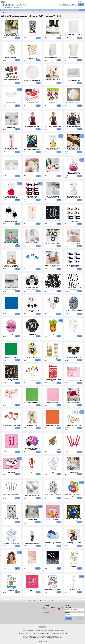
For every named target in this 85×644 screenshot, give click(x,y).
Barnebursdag (26, 10)
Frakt (23, 631)
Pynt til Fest (52, 10)
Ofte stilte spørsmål (59, 631)
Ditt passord (67, 613)
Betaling (42, 601)
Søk (81, 4)
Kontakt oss (53, 601)
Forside (4, 10)
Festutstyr (72, 10)
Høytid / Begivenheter (12, 10)
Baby (20, 10)
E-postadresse (68, 608)
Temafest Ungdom (35, 10)
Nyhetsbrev (51, 631)
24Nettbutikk (45, 641)
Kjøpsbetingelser (30, 631)
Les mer (47, 639)
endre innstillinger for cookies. (56, 639)
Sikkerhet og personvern (41, 631)
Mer (77, 10)
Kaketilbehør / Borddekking (62, 10)
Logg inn (47, 601)
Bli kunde (36, 601)
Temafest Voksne (44, 10)
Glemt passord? (81, 618)
